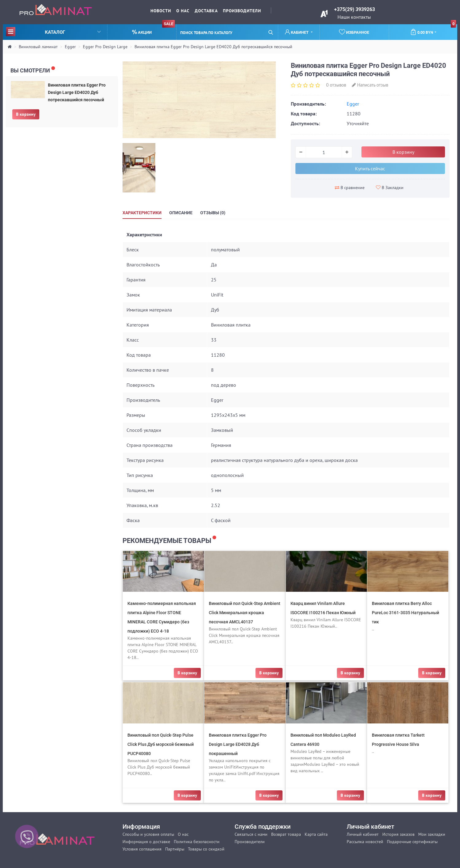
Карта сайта (316, 834)
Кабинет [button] (297, 32)
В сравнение (350, 188)
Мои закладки (432, 834)
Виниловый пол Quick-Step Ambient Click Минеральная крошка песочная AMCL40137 (245, 613)
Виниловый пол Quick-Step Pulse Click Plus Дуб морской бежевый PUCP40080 (161, 744)
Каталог (53, 31)
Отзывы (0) (213, 213)
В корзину (26, 114)
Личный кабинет (363, 834)
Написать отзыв (370, 85)
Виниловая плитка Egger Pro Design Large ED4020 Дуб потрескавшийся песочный (213, 47)
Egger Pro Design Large (105, 47)
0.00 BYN (433, 30)
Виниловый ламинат (38, 47)
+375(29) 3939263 (355, 9)
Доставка (206, 11)
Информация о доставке (146, 842)
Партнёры (175, 849)
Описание (181, 213)
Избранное (354, 32)
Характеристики (142, 213)
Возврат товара (286, 834)
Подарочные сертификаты (412, 842)
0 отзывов (336, 85)
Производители (242, 11)
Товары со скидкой (206, 849)
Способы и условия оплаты (148, 834)
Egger (70, 47)
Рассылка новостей (365, 842)
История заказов (398, 834)
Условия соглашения (142, 849)
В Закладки (390, 188)
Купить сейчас (370, 169)
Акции (153, 30)
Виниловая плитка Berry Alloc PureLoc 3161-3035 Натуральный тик (405, 613)
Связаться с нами (251, 834)
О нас (183, 11)
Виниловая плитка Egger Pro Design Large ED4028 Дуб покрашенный (238, 744)
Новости (161, 11)
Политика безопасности (197, 842)
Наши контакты (354, 17)
